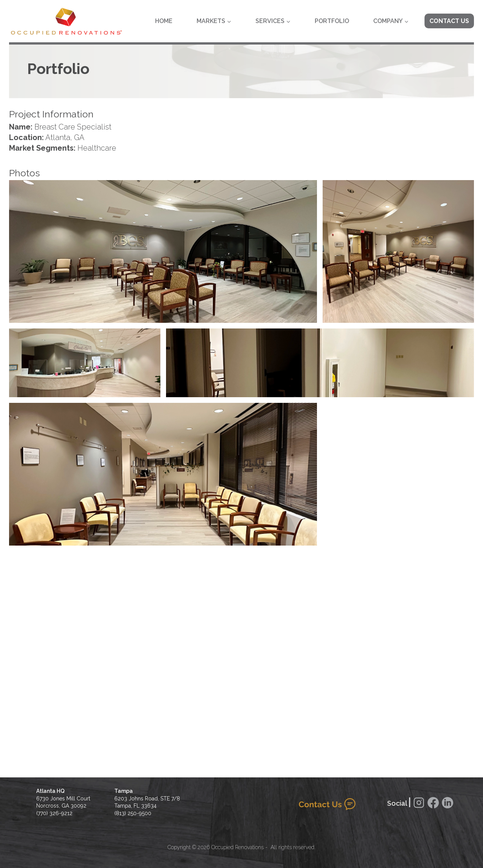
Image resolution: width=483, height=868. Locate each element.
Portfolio (332, 21)
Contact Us (449, 21)
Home (164, 21)
